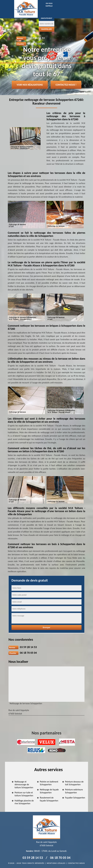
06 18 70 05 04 (36, 44)
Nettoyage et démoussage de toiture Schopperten (24, 785)
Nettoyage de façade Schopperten (49, 791)
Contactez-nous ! (66, 85)
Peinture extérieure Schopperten (74, 791)
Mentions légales (56, 863)
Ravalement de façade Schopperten (49, 799)
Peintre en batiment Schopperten (49, 783)
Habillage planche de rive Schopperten (24, 802)
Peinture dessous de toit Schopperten (74, 783)
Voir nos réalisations (30, 85)
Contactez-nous (76, 863)
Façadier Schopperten (75, 798)
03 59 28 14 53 (36, 38)
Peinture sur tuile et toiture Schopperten (24, 794)
